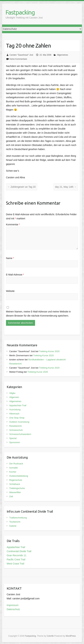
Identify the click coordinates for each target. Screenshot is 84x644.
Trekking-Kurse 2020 (49, 351)
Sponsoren (15, 442)
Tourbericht (15, 522)
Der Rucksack (16, 464)
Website (10, 291)
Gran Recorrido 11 (17, 555)
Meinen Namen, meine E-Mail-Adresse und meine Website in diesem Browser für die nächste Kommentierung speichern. (38, 314)
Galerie (13, 526)
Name (10, 258)
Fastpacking (20, 12)
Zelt (11, 496)
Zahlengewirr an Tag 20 (22, 187)
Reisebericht (15, 426)
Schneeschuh (16, 430)
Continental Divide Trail (19, 551)
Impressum (13, 605)
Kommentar (13, 224)
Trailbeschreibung (18, 518)
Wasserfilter (15, 492)
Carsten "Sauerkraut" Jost (21, 55)
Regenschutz (16, 480)
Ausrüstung (15, 410)
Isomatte (14, 468)
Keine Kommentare (18, 59)
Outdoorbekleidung (19, 476)
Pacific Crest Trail (16, 559)
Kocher (13, 472)
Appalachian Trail (18, 405)
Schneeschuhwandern (20, 434)
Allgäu (12, 393)
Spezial (13, 438)
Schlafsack (15, 484)
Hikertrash (14, 414)
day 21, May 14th (66, 187)
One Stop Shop (17, 418)
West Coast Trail (15, 564)
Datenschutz (13, 609)
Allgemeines (62, 55)
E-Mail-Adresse (15, 275)
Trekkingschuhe (17, 488)
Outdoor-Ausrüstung (19, 422)
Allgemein (14, 397)
